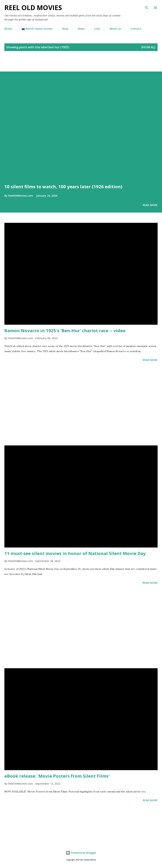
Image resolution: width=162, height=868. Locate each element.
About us (115, 29)
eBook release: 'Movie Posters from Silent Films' (57, 776)
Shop (65, 29)
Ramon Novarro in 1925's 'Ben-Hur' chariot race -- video (65, 330)
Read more (150, 205)
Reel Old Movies (33, 8)
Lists (97, 29)
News (81, 29)
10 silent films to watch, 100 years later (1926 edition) (63, 186)
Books (8, 29)
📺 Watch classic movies (37, 29)
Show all (148, 47)
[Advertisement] (43, 65)
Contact (136, 29)
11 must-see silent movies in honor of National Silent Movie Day (75, 553)
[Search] (147, 7)
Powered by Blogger (81, 853)
